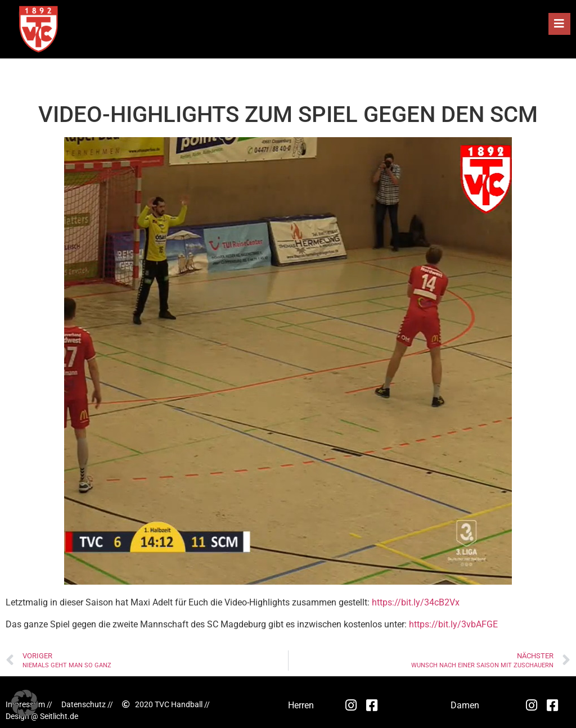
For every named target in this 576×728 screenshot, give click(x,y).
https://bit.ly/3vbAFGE (453, 624)
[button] (559, 24)
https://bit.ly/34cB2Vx (416, 602)
